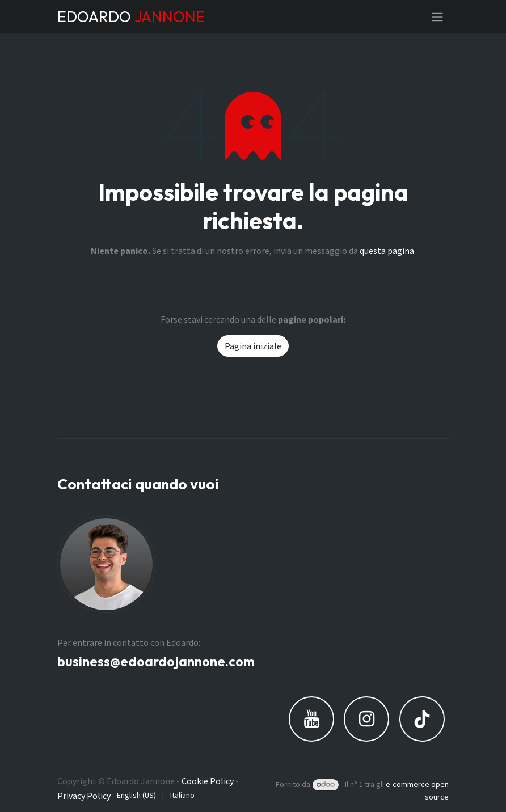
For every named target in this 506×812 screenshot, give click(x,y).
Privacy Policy (84, 796)
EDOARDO (131, 16)
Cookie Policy (208, 781)
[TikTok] (422, 719)
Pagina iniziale (253, 346)
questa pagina (387, 251)
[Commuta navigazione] (437, 16)
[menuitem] (136, 795)
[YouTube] (311, 719)
